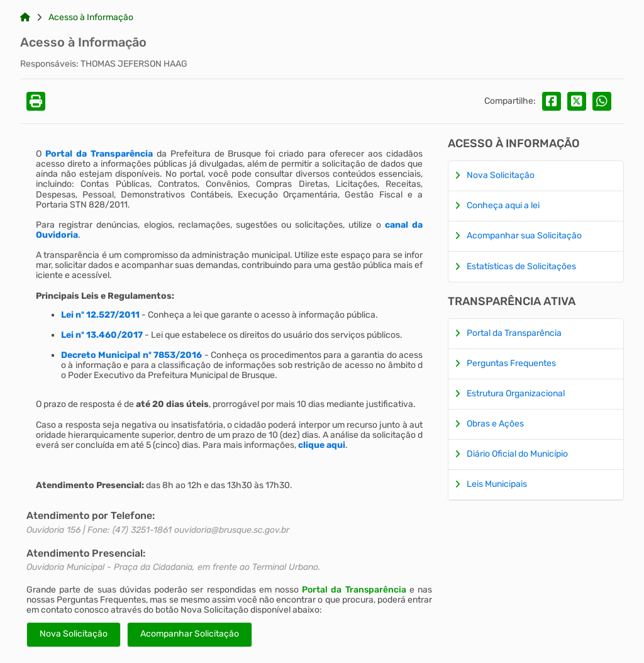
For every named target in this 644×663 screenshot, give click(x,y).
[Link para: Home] (25, 18)
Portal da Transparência (354, 590)
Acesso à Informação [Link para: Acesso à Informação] (91, 18)
